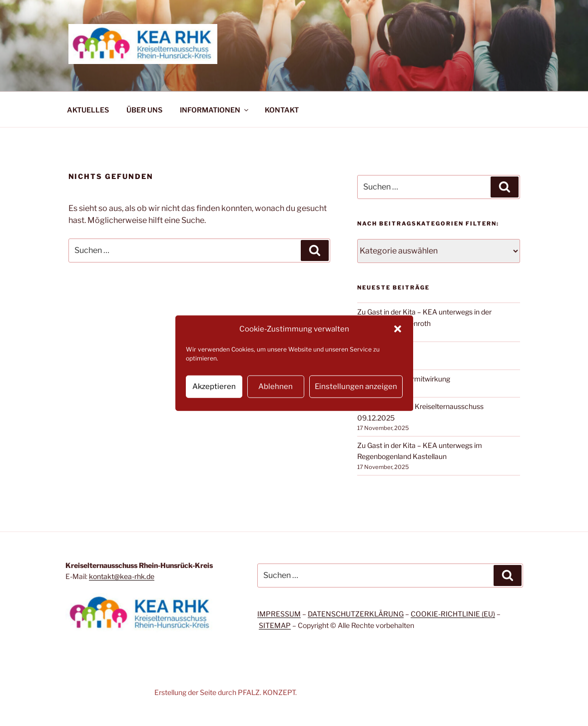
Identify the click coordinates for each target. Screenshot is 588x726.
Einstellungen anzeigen (356, 386)
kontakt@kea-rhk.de (122, 576)
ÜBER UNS (144, 110)
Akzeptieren (214, 386)
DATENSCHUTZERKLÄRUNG (356, 614)
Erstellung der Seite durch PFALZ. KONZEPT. (226, 692)
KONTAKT (282, 110)
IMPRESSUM (279, 614)
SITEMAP (275, 625)
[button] (398, 329)
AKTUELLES (88, 110)
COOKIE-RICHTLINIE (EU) (453, 614)
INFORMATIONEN (215, 110)
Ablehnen (276, 386)
